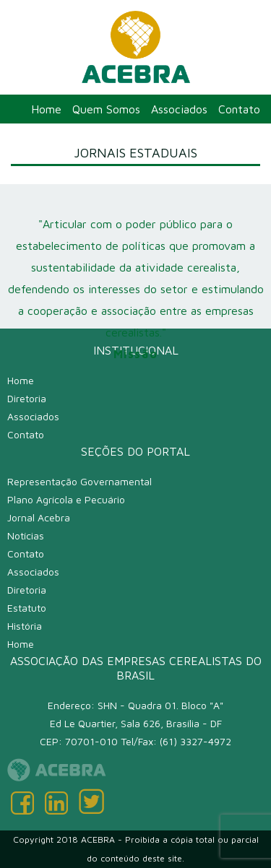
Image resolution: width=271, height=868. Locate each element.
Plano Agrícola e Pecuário (66, 499)
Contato (239, 109)
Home (46, 109)
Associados (179, 109)
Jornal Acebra (39, 517)
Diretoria (27, 398)
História (25, 626)
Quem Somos (106, 109)
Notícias (26, 535)
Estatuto (27, 608)
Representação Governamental (79, 481)
